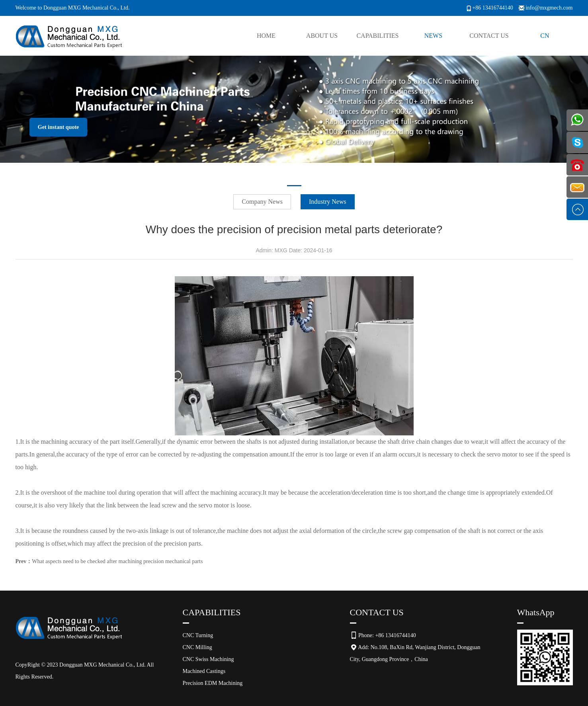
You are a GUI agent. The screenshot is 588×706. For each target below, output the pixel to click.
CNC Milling (197, 647)
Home (266, 36)
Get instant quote (58, 127)
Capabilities (377, 36)
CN (545, 36)
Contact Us (489, 36)
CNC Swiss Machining (208, 659)
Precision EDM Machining (213, 683)
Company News (262, 202)
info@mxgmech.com (549, 8)
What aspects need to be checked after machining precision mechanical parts (117, 561)
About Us (322, 36)
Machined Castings (204, 671)
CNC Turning (198, 635)
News (433, 36)
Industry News (328, 202)
